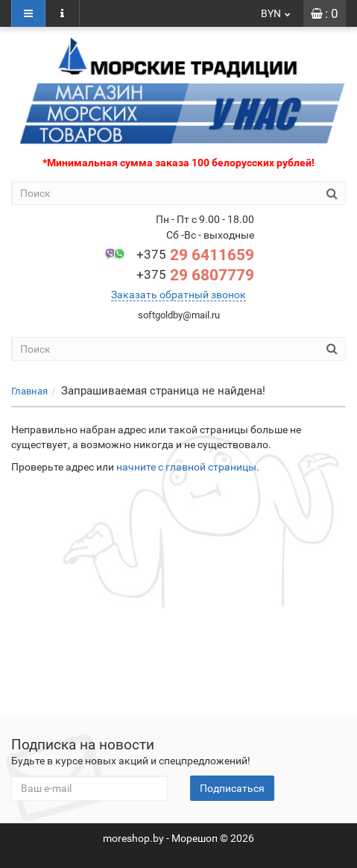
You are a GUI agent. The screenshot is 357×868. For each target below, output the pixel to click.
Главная (29, 391)
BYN (277, 13)
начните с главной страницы (186, 467)
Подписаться (232, 788)
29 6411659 (195, 255)
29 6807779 (195, 275)
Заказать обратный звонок (178, 295)
